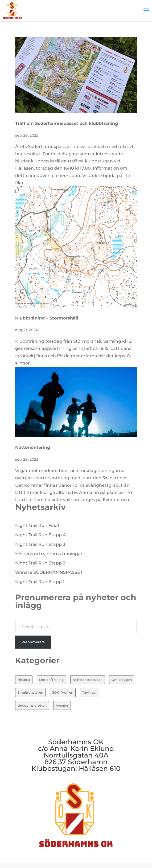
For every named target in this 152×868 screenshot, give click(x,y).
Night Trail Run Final (37, 525)
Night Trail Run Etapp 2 (40, 563)
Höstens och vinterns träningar (49, 554)
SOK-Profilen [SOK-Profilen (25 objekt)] (63, 692)
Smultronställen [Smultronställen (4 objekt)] (30, 692)
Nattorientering (33, 447)
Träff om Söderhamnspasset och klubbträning (67, 123)
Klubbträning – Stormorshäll (47, 318)
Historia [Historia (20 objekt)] (24, 680)
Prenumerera (33, 642)
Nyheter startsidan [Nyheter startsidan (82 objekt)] (88, 680)
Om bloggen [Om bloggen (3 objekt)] (122, 680)
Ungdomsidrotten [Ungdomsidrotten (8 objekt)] (32, 705)
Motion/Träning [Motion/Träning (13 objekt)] (51, 680)
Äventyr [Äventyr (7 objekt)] (62, 705)
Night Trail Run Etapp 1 (40, 582)
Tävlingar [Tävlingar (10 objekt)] (90, 692)
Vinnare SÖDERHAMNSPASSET (49, 572)
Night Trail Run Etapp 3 (40, 544)
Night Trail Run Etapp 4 (40, 535)
